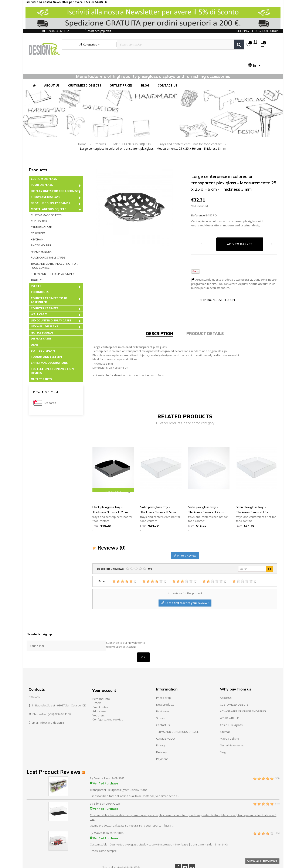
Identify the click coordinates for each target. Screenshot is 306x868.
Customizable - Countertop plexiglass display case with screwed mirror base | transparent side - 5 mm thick (159, 827)
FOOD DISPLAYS (42, 167)
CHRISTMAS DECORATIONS (49, 345)
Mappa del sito (229, 721)
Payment (162, 741)
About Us (226, 680)
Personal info (101, 681)
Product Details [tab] (205, 316)
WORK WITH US (230, 700)
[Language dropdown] (266, 45)
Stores (160, 700)
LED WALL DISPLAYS (44, 309)
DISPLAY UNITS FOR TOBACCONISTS (56, 173)
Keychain (37, 222)
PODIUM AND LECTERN (46, 339)
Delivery (161, 734)
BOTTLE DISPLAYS (43, 333)
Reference (198, 198)
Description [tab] (160, 316)
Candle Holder (41, 210)
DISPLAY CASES (41, 321)
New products (165, 687)
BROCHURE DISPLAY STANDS (50, 185)
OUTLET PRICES (41, 361)
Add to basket (240, 227)
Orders (97, 685)
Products (38, 152)
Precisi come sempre (103, 833)
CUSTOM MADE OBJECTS (46, 197)
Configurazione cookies (108, 702)
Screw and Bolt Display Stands (53, 256)
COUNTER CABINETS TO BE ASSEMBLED (49, 283)
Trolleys (37, 262)
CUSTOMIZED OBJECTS (234, 687)
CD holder (38, 216)
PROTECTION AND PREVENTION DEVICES (52, 353)
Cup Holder (39, 204)
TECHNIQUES (40, 274)
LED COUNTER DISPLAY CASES (51, 303)
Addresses (99, 694)
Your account (104, 673)
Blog (223, 734)
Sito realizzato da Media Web (121, 850)
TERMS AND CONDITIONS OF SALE (177, 714)
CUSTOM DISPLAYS (44, 161)
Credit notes (100, 689)
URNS (35, 327)
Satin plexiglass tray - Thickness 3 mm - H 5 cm (158, 492)
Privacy (161, 728)
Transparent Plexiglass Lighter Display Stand (119, 772)
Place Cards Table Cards (48, 240)
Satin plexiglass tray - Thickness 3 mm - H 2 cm (206, 492)
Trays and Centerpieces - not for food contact (54, 248)
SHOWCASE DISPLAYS (46, 179)
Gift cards (50, 385)
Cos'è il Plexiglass (231, 707)
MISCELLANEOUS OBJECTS (49, 192)
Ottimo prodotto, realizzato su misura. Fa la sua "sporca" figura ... (132, 808)
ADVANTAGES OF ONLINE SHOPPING (243, 694)
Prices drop (164, 680)
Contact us (163, 707)
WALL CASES (39, 297)
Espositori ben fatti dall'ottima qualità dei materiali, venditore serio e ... (135, 779)
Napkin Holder (41, 234)
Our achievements (232, 728)
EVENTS (36, 268)
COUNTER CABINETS (45, 291)
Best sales (163, 694)
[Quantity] (202, 226)
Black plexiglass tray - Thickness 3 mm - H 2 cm (110, 492)
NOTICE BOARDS (42, 315)
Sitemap (225, 714)
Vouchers (99, 698)
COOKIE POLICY (166, 721)
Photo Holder (41, 228)
